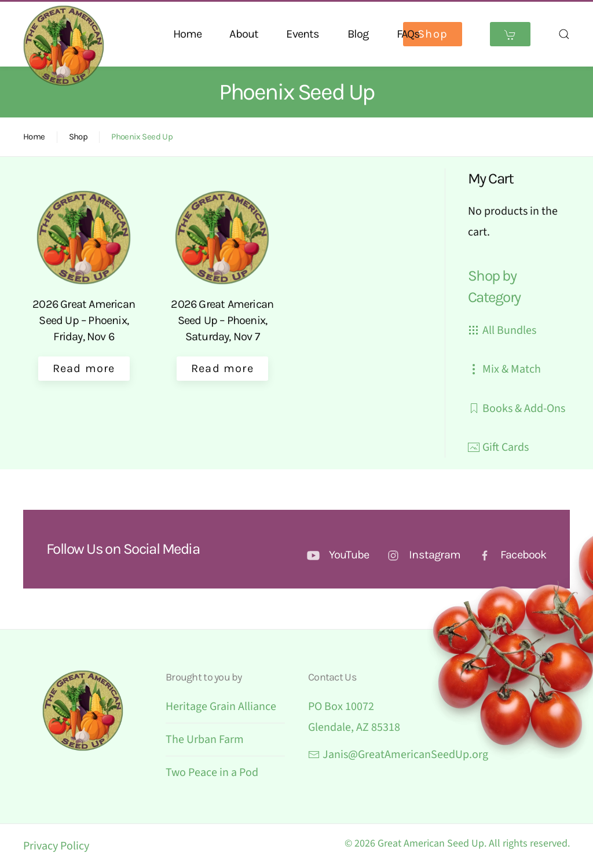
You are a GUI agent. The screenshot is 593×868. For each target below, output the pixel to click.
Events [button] (303, 34)
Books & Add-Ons (517, 409)
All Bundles (502, 330)
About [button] (244, 34)
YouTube (349, 555)
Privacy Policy (56, 846)
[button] (564, 34)
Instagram (435, 555)
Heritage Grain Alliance (221, 707)
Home (34, 137)
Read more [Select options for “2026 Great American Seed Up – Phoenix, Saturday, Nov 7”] (222, 368)
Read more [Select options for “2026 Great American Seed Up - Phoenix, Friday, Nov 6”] (84, 368)
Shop (433, 34)
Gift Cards (498, 447)
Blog (358, 34)
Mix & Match (504, 369)
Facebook (524, 555)
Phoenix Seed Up (142, 137)
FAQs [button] (409, 34)
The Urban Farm (205, 740)
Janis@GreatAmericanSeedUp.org (398, 755)
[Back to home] (64, 46)
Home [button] (188, 34)
